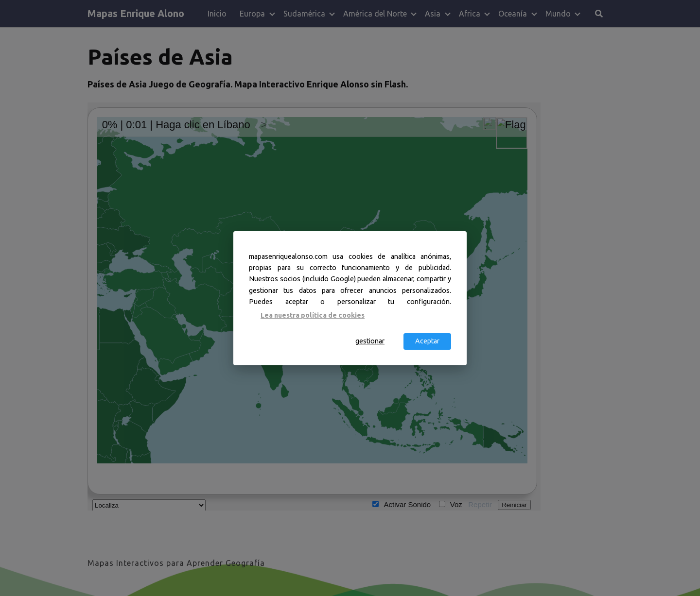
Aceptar (427, 341)
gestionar (370, 341)
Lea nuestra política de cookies (313, 315)
